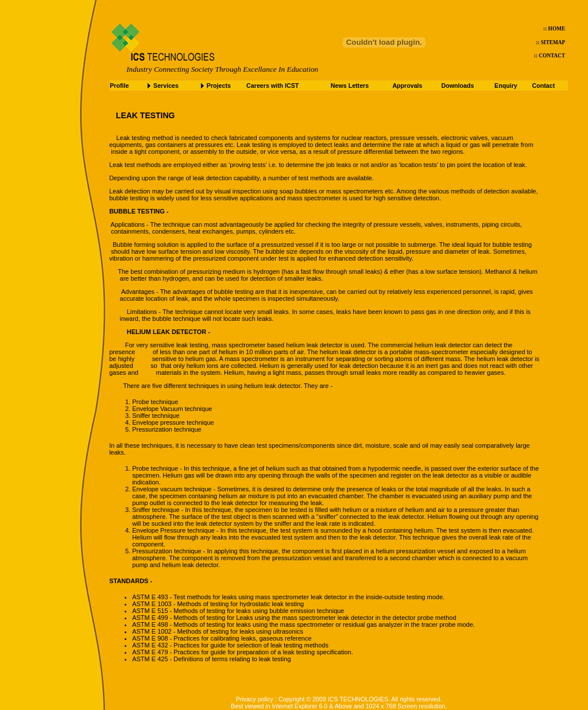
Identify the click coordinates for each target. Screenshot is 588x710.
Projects (219, 86)
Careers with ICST (272, 86)
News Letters (350, 86)
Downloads (458, 86)
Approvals (407, 86)
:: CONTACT (550, 56)
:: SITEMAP (550, 42)
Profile (119, 86)
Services (166, 86)
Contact (544, 86)
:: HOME (554, 29)
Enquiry (506, 86)
